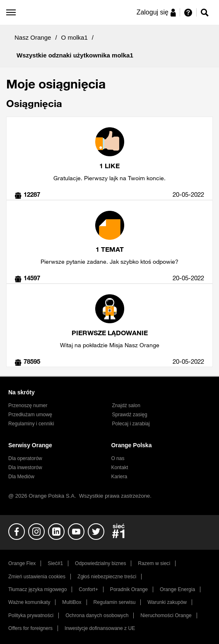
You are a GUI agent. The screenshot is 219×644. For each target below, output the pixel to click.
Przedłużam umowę (30, 415)
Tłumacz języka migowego (37, 589)
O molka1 (75, 37)
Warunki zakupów (167, 602)
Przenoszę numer (28, 405)
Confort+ (88, 589)
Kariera (119, 477)
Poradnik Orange (129, 589)
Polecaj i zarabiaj (131, 424)
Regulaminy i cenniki (31, 424)
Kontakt (119, 467)
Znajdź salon (126, 405)
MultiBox (72, 602)
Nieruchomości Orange (166, 615)
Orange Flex (22, 563)
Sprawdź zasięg (130, 415)
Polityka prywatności (31, 615)
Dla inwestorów (25, 467)
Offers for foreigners (30, 628)
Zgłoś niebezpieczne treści (107, 577)
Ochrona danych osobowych (97, 615)
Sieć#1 (55, 563)
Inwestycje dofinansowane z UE (100, 628)
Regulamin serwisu (115, 602)
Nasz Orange (33, 37)
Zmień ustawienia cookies (37, 577)
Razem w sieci (154, 563)
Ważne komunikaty (29, 602)
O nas (118, 458)
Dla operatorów (25, 458)
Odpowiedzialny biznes (100, 563)
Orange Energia (177, 589)
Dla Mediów (21, 477)
